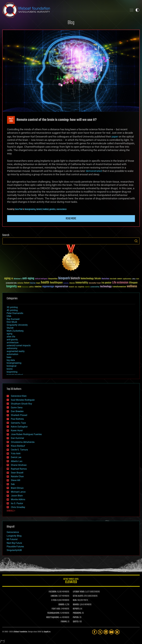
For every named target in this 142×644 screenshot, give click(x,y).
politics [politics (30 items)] (32, 287)
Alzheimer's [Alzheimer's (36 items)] (18, 279)
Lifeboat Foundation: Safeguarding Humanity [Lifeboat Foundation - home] (64, 10)
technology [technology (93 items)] (106, 287)
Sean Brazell (17, 473)
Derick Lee (16, 457)
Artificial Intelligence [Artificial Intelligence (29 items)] (41, 279)
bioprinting (12, 372)
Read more (71, 219)
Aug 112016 (11, 120)
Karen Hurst (17, 430)
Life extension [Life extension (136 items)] (120, 283)
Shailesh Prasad (19, 415)
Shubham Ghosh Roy (21, 404)
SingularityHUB (14, 550)
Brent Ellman (17, 488)
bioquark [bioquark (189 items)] (64, 278)
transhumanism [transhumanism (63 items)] (119, 287)
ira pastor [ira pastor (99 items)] (106, 283)
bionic (10, 369)
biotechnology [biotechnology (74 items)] (87, 279)
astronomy (12, 348)
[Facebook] (94, 632)
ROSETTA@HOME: (53, 617)
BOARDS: (76, 605)
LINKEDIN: (54, 596)
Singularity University (17, 325)
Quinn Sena (17, 408)
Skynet (10, 328)
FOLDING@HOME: (54, 613)
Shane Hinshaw (19, 465)
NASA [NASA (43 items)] (19, 287)
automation (12, 354)
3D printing (12, 307)
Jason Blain (17, 496)
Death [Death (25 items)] (138, 279)
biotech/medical (42, 209)
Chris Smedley (18, 507)
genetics (52, 209)
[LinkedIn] (106, 632)
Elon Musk (12, 322)
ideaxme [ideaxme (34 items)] (72, 283)
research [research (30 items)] (71, 287)
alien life (11, 337)
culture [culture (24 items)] (134, 279)
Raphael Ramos (19, 469)
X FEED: (54, 600)
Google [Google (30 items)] (38, 283)
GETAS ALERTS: (78, 596)
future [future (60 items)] (27, 283)
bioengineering (30, 209)
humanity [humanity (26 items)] (66, 283)
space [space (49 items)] (87, 287)
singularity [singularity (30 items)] (81, 287)
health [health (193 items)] (45, 283)
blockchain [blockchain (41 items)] (105, 279)
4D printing (12, 310)
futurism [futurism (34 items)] (33, 283)
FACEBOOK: (53, 592)
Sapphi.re (47, 632)
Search (136, 241)
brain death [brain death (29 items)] (113, 279)
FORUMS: (64, 622)
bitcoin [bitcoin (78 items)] (98, 279)
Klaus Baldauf (18, 446)
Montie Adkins (18, 499)
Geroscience (13, 532)
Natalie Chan (17, 476)
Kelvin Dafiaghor (19, 427)
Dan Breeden (17, 411)
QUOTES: (76, 622)
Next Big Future (14, 543)
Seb (13, 484)
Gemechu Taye (18, 423)
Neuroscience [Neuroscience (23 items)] (25, 287)
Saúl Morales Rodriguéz (23, 400)
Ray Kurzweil (13, 319)
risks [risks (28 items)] (76, 287)
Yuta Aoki (16, 453)
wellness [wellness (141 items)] (132, 286)
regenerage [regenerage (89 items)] (48, 287)
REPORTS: (76, 609)
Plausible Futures (15, 547)
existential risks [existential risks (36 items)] (11, 283)
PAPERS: (76, 617)
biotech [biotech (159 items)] (75, 278)
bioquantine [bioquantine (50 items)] (53, 279)
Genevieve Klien (19, 396)
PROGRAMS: (77, 613)
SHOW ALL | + (11, 511)
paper (115, 137)
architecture (13, 343)
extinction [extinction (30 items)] (20, 283)
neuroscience (61, 209)
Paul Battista (17, 419)
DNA (9, 316)
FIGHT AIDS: (56, 609)
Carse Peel (19, 209)
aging (9, 334)
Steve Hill (16, 480)
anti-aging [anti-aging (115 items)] (28, 279)
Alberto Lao (17, 461)
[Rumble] (117, 632)
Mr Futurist (12, 539)
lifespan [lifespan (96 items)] (133, 283)
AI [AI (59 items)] (12, 279)
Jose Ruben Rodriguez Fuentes (26, 434)
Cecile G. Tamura (19, 450)
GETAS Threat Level (71, 581)
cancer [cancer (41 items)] (120, 279)
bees (9, 357)
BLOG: (75, 600)
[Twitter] (100, 632)
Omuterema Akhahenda (23, 442)
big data (11, 360)
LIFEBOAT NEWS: (79, 592)
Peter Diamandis (15, 313)
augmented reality (16, 351)
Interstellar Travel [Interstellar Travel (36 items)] (95, 283)
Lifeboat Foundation (20, 632)
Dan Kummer (17, 438)
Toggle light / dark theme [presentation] (137, 10)
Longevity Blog (14, 536)
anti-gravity (12, 340)
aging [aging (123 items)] (7, 279)
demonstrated (94, 171)
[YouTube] (111, 632)
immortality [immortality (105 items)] (82, 283)
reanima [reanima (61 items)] (38, 287)
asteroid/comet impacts (19, 345)
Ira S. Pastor (17, 503)
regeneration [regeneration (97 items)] (61, 287)
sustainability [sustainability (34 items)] (95, 287)
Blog (71, 23)
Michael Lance (18, 492)
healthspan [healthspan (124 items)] (56, 283)
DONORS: (62, 605)
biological (12, 366)
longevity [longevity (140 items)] (12, 286)
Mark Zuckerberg (15, 331)
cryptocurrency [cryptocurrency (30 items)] (127, 279)
